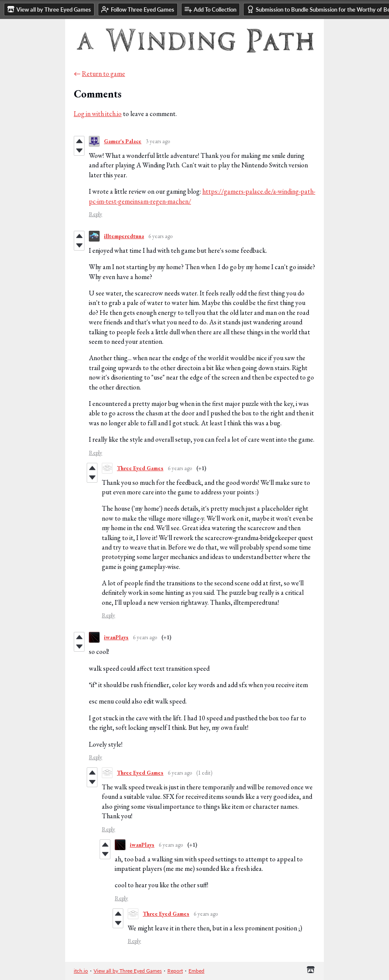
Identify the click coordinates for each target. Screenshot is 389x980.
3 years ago (158, 141)
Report (175, 971)
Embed (196, 971)
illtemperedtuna (124, 236)
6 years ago (160, 236)
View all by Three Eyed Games (128, 971)
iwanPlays (116, 637)
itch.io (81, 971)
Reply (96, 214)
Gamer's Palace (123, 141)
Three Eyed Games (140, 468)
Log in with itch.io (98, 114)
